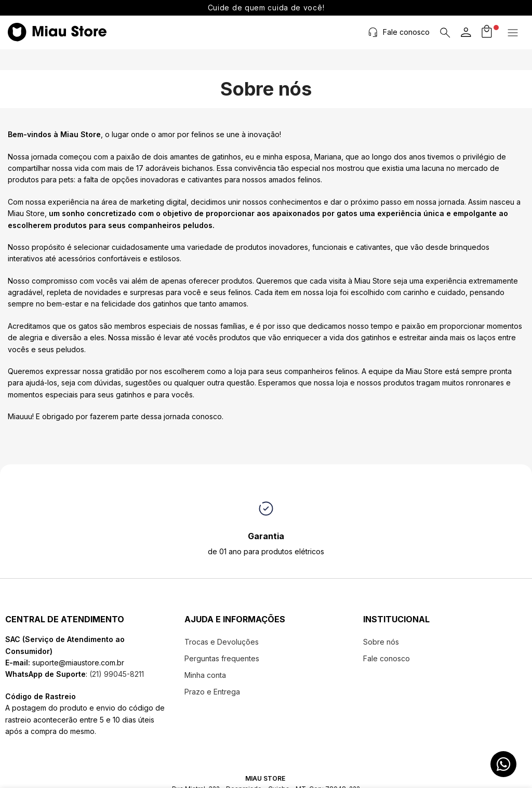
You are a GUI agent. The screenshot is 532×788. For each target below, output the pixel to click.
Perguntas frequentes (222, 658)
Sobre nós (381, 642)
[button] (514, 33)
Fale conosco (407, 32)
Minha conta (205, 675)
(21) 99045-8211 (116, 674)
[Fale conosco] (374, 32)
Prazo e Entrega (212, 692)
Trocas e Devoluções (222, 642)
